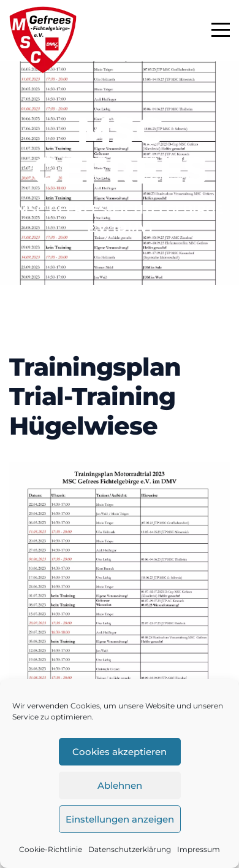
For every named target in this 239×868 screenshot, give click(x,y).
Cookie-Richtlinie (51, 849)
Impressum (199, 849)
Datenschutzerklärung (130, 849)
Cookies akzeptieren (120, 752)
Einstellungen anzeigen (120, 819)
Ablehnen (120, 785)
